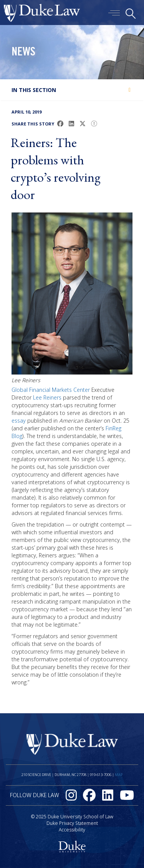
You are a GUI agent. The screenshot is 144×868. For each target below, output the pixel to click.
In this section (34, 90)
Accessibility (72, 830)
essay (19, 421)
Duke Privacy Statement (72, 823)
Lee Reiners (47, 397)
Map (119, 775)
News (23, 53)
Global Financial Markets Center (51, 390)
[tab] (72, 90)
